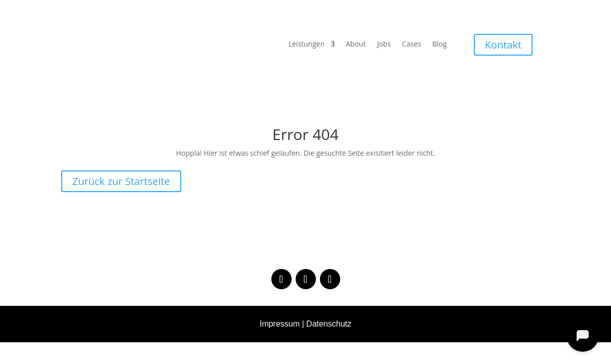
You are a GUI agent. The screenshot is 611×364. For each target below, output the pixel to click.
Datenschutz (329, 324)
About (356, 44)
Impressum (280, 324)
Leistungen (307, 44)
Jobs (384, 44)
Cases (412, 44)
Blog (440, 44)
